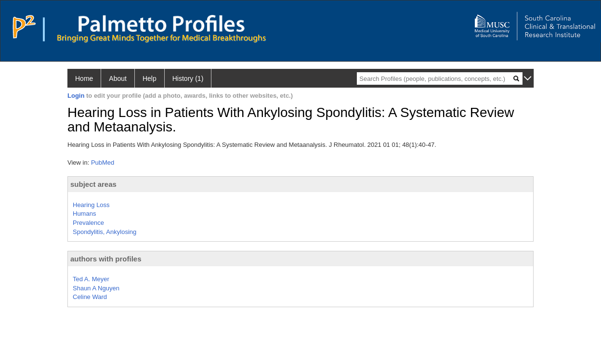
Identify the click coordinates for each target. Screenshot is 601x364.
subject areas (93, 184)
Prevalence (88, 223)
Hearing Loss (91, 205)
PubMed (103, 162)
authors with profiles (106, 259)
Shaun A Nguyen (96, 288)
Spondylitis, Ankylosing (105, 232)
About (118, 78)
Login (76, 96)
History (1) (188, 78)
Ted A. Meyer (91, 279)
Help (150, 78)
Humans (84, 214)
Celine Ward (90, 297)
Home (84, 78)
